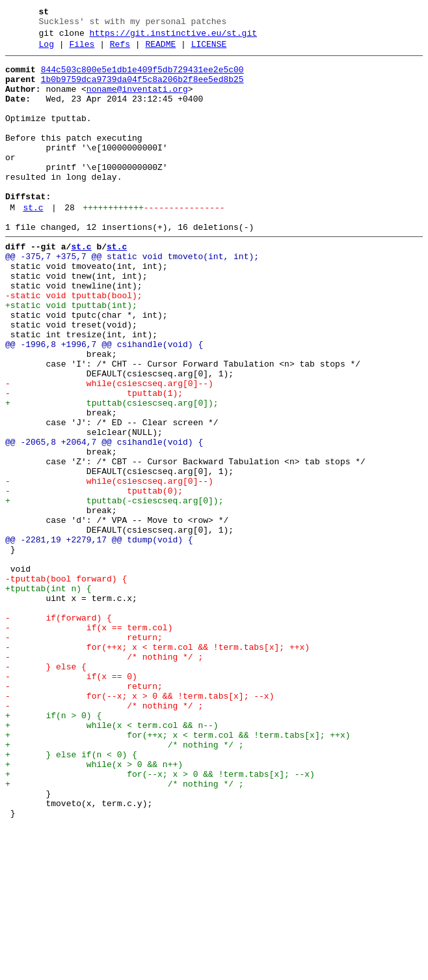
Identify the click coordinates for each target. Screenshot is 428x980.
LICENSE (209, 50)
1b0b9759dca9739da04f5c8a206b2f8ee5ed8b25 (142, 89)
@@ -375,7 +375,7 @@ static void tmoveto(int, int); (132, 298)
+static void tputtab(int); (71, 356)
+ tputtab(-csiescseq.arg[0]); (114, 591)
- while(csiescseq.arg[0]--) (109, 450)
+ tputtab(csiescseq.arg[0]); (112, 473)
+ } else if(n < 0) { (71, 895)
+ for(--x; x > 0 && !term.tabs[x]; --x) (160, 919)
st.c (33, 243)
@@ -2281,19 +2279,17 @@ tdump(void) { (99, 637)
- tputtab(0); (94, 579)
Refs (120, 50)
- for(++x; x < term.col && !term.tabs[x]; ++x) (157, 766)
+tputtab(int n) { (48, 696)
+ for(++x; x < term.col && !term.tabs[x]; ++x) (178, 872)
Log (47, 50)
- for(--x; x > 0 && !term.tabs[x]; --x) (140, 825)
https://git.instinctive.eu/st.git (173, 37)
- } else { (46, 790)
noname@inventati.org (137, 101)
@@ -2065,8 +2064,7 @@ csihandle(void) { (104, 520)
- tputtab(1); (94, 462)
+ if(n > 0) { (53, 848)
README (160, 50)
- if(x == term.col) (89, 743)
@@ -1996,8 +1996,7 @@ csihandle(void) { (104, 403)
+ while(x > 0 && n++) (94, 907)
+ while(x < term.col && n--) (112, 860)
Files (82, 50)
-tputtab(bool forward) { (66, 684)
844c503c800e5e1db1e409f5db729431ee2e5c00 (142, 77)
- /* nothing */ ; (104, 778)
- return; (84, 755)
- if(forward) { (59, 731)
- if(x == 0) (71, 802)
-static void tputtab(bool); (74, 344)
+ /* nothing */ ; (125, 884)
